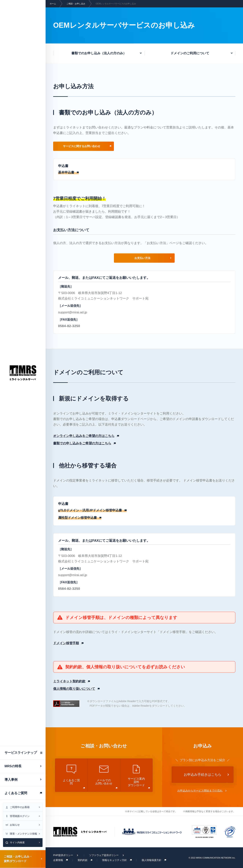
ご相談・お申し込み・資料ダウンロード (18, 859)
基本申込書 (66, 172)
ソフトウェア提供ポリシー (104, 855)
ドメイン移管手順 (66, 643)
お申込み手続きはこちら (203, 775)
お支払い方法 (142, 258)
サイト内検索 (17, 842)
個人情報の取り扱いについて (74, 689)
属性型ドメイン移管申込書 (77, 518)
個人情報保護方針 (151, 860)
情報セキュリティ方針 (114, 860)
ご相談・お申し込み (76, 4)
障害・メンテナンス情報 (23, 834)
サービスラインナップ (21, 753)
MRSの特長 (13, 766)
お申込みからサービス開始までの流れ (200, 791)
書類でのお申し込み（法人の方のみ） (99, 53)
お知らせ (15, 825)
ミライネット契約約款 (69, 681)
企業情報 (58, 860)
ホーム (53, 4)
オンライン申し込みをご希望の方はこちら (84, 436)
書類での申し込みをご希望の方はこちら (82, 443)
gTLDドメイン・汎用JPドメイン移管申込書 (90, 510)
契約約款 (83, 860)
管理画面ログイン (20, 816)
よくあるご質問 (16, 793)
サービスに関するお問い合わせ (82, 146)
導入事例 (11, 780)
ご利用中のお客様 (20, 807)
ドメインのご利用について (190, 53)
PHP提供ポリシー (63, 855)
